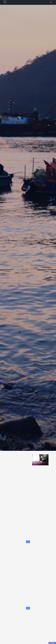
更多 (28, 542)
